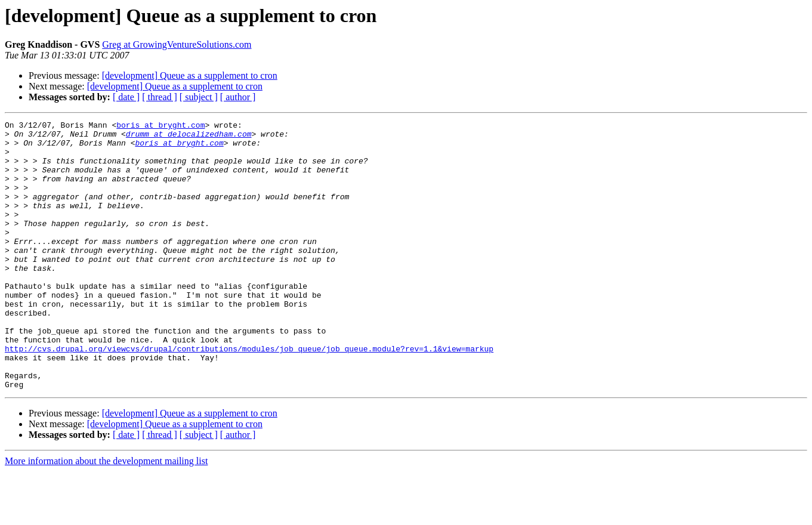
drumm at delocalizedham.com (189, 137)
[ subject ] (199, 97)
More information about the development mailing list (106, 515)
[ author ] (238, 97)
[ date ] (126, 97)
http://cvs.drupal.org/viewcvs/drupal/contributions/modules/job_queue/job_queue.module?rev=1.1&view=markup (249, 395)
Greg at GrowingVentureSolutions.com (177, 44)
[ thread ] (160, 97)
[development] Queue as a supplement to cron (190, 75)
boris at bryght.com (160, 126)
